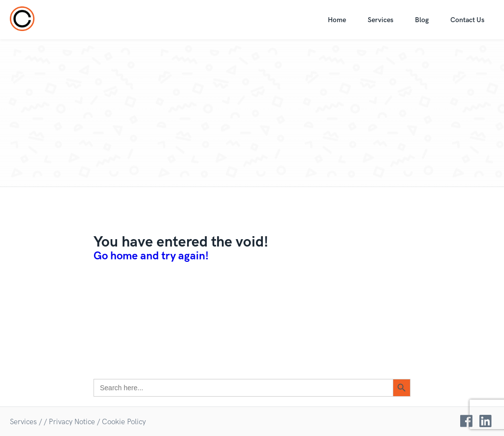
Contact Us (467, 20)
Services (380, 20)
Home (337, 20)
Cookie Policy (124, 422)
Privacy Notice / (74, 422)
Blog (422, 20)
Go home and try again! (151, 256)
